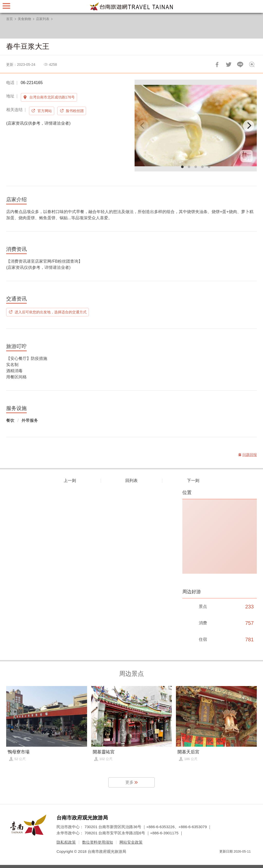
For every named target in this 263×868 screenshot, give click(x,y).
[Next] (249, 126)
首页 (10, 19)
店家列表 (43, 19)
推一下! (229, 65)
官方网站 (45, 111)
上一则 (70, 481)
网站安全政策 (131, 842)
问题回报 (252, 65)
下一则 (193, 481)
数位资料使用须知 (98, 842)
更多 (129, 782)
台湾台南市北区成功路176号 (52, 97)
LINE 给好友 (240, 65)
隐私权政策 (66, 842)
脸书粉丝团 (75, 111)
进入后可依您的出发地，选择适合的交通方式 (51, 312)
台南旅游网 (131, 6)
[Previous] (143, 126)
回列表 (131, 481)
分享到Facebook (217, 65)
